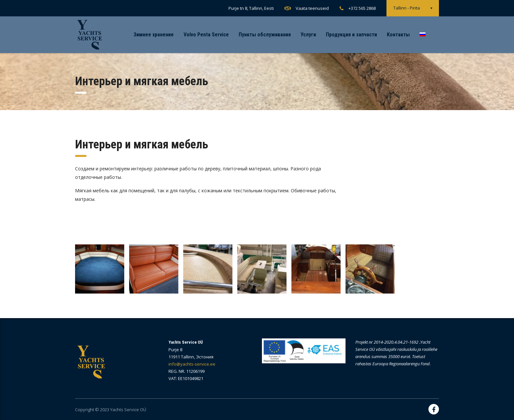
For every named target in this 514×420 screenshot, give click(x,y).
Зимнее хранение (154, 35)
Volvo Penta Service (206, 35)
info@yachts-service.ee (192, 364)
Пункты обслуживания (265, 35)
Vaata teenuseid (312, 8)
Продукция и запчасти (351, 35)
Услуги (308, 35)
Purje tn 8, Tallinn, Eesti (251, 8)
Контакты (398, 35)
